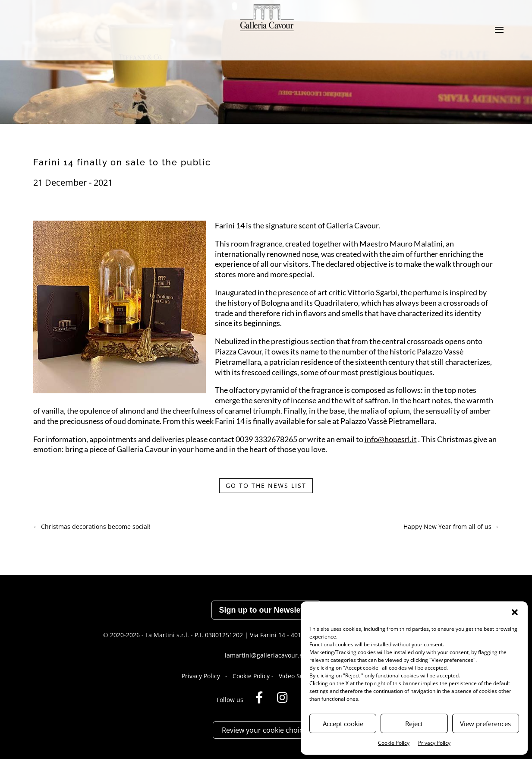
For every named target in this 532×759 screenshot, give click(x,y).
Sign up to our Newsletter (266, 610)
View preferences (485, 724)
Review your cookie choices (266, 730)
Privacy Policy (434, 743)
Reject (414, 724)
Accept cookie (343, 724)
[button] (515, 612)
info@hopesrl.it (391, 439)
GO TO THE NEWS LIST (266, 485)
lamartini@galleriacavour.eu (266, 655)
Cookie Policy (394, 743)
